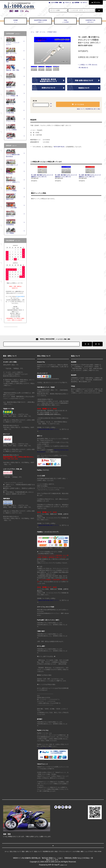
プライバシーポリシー (65, 851)
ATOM (99, 851)
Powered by (53, 865)
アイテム (95, 2)
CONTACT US (90, 21)
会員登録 (77, 2)
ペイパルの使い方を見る (44, 748)
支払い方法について (15, 851)
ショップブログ (89, 851)
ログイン (85, 2)
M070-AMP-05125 (59, 147)
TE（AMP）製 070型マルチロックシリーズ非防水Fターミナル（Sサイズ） (42, 176)
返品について (81, 109)
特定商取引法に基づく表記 (93, 109)
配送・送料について (27, 851)
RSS (96, 851)
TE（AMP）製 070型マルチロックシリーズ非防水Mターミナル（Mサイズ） (66, 176)
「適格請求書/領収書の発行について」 (48, 429)
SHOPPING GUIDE (40, 21)
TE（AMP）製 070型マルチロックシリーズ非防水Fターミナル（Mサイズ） (90, 176)
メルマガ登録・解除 (56, 2)
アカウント (68, 2)
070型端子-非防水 (52, 32)
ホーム (32, 32)
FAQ (66, 21)
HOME (16, 21)
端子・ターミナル (41, 32)
